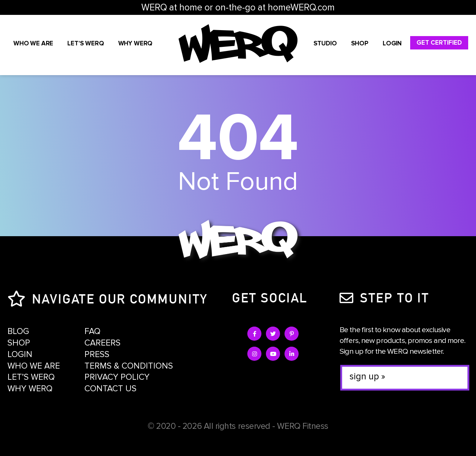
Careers (102, 343)
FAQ (92, 331)
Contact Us (110, 389)
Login (392, 43)
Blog (18, 331)
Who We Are (33, 43)
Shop (360, 43)
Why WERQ (136, 43)
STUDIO (325, 43)
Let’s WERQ (86, 43)
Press (97, 354)
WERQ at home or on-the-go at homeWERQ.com (238, 7)
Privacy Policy (117, 377)
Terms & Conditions (129, 366)
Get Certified (439, 43)
